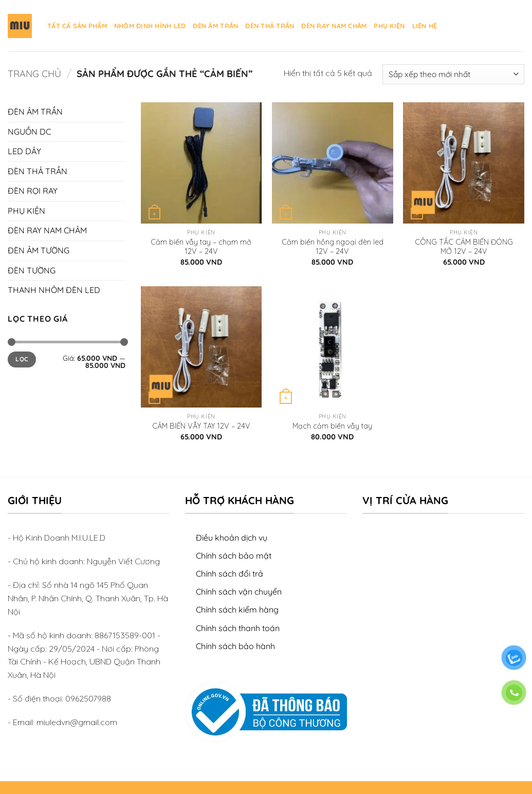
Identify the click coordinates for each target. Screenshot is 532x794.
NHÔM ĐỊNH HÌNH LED (150, 26)
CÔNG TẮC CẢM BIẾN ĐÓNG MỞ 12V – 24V (464, 247)
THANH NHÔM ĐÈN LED (54, 290)
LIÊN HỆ (425, 26)
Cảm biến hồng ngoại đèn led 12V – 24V (333, 247)
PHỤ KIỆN (389, 26)
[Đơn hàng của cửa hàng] (453, 74)
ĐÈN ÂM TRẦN (215, 26)
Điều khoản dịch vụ (232, 538)
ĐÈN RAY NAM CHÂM (334, 26)
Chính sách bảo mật (234, 556)
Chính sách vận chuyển (239, 592)
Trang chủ (34, 74)
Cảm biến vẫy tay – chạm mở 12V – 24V (201, 247)
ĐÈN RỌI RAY (33, 191)
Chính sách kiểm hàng (237, 610)
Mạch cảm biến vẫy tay (332, 426)
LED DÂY (24, 151)
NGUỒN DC (29, 132)
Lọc (22, 359)
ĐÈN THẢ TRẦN (270, 26)
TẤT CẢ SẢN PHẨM (77, 26)
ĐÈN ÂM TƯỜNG (39, 250)
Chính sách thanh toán (238, 628)
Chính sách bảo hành (235, 646)
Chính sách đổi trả (230, 574)
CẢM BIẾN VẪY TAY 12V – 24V (201, 426)
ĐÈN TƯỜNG (32, 270)
